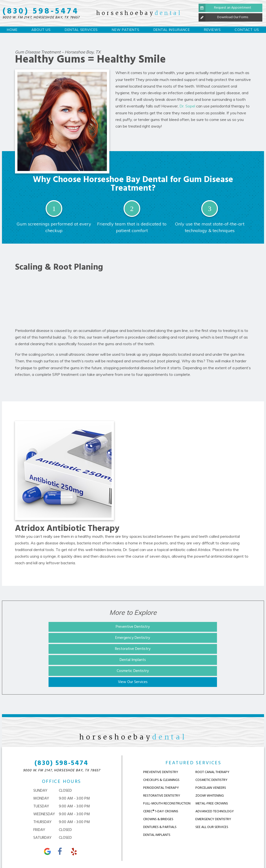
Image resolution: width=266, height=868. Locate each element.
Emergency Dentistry (132, 627)
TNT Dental (228, 852)
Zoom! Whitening (210, 754)
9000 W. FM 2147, (41, 18)
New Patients (126, 30)
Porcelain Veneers (211, 746)
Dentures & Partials (160, 786)
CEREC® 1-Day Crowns (161, 770)
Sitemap (99, 852)
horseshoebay (139, 13)
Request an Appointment (225, 8)
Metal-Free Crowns (212, 762)
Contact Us (247, 30)
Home (12, 30)
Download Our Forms (223, 17)
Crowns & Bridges (158, 778)
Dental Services (81, 30)
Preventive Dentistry (58, 627)
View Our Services (206, 638)
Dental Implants (58, 638)
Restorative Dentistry (206, 627)
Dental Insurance (172, 30)
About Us (41, 30)
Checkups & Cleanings (161, 739)
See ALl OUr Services (212, 786)
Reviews (212, 30)
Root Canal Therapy (212, 731)
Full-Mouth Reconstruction (167, 762)
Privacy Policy (127, 852)
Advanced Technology (215, 770)
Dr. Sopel (187, 106)
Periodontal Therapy (161, 746)
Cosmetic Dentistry (132, 638)
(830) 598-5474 (41, 11)
